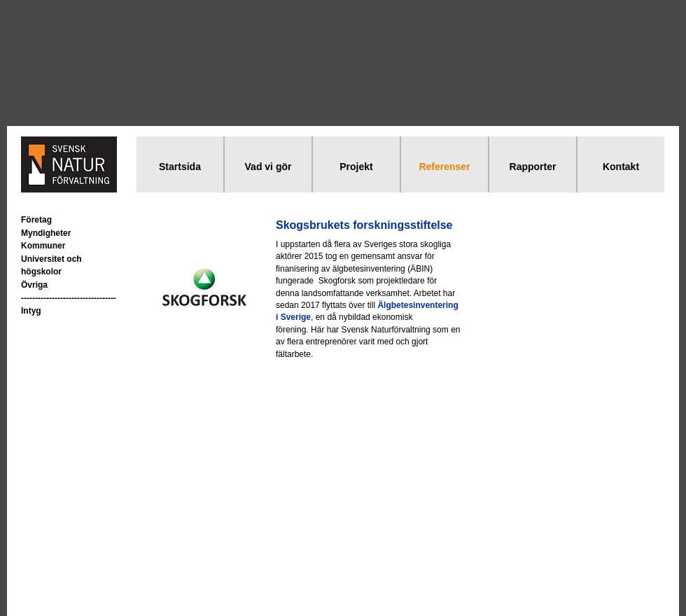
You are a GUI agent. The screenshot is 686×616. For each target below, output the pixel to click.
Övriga (34, 285)
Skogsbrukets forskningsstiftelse (364, 225)
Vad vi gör (268, 167)
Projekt (356, 167)
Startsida (180, 167)
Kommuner (43, 246)
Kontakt (621, 167)
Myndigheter (46, 233)
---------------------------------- (69, 298)
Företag (36, 220)
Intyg (31, 311)
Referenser (444, 167)
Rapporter (533, 167)
